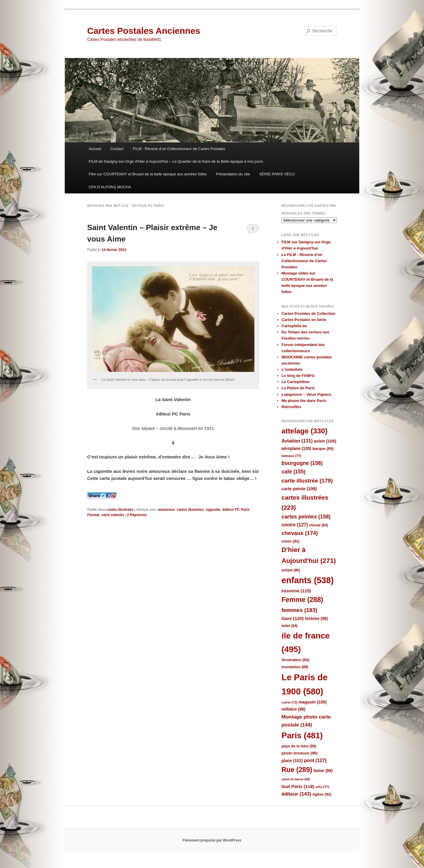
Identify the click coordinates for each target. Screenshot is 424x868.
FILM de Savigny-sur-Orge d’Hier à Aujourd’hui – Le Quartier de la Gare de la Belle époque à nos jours (176, 161)
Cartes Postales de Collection (308, 314)
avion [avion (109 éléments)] (325, 441)
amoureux (166, 510)
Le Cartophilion (295, 382)
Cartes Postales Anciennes (144, 31)
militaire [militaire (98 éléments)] (293, 709)
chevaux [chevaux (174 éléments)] (300, 533)
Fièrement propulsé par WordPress (212, 840)
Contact (117, 149)
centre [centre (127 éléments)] (295, 525)
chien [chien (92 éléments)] (290, 541)
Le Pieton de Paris (298, 388)
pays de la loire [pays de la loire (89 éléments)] (299, 746)
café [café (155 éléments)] (293, 472)
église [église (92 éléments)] (322, 794)
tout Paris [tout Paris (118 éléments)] (298, 786)
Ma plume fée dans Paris (304, 401)
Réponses (137, 515)
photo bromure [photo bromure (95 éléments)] (299, 753)
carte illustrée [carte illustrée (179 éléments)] (307, 481)
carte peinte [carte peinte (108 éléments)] (299, 489)
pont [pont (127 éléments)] (315, 760)
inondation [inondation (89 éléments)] (295, 667)
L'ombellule (292, 369)
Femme (93, 515)
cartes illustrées (120, 510)
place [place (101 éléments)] (292, 761)
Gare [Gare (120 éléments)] (293, 618)
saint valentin (113, 515)
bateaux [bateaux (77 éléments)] (291, 456)
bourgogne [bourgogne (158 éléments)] (302, 463)
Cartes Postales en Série (304, 320)
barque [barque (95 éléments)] (323, 449)
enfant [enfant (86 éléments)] (291, 570)
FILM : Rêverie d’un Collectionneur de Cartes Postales (179, 149)
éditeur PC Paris (236, 510)
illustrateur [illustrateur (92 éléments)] (295, 660)
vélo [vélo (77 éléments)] (322, 787)
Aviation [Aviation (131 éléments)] (297, 441)
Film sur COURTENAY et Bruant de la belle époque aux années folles (148, 174)
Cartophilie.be (294, 326)
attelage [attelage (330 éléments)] (304, 431)
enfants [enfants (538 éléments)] (308, 580)
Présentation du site (233, 174)
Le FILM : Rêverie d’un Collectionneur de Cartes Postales (304, 261)
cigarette (213, 510)
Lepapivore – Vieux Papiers (306, 394)
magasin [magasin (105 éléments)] (313, 702)
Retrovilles (291, 407)
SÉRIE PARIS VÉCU (277, 174)
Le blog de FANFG (298, 376)
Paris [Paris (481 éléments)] (302, 735)
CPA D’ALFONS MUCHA (110, 187)
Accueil (95, 149)
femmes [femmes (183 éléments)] (299, 610)
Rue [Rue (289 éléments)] (297, 770)
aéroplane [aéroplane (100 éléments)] (296, 449)
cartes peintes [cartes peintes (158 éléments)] (306, 517)
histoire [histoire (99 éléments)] (316, 619)
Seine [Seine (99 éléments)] (323, 771)
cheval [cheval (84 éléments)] (319, 525)
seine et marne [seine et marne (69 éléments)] (296, 779)
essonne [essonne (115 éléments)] (296, 591)
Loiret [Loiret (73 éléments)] (289, 702)
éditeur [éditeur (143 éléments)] (296, 794)
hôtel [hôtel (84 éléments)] (290, 626)
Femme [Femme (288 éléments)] (302, 600)
